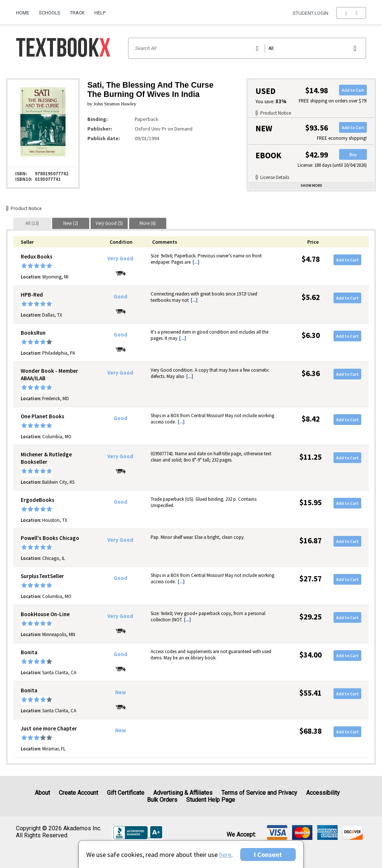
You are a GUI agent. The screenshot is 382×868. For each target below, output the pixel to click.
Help (100, 13)
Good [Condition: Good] (120, 297)
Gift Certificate (126, 793)
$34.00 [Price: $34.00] (311, 655)
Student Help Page (211, 800)
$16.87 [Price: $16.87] (311, 541)
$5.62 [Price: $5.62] (311, 297)
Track (77, 13)
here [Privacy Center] (225, 855)
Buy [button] (353, 154)
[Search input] (247, 48)
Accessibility (323, 793)
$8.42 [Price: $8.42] (311, 419)
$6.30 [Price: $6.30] (311, 335)
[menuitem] (25, 10)
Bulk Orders (162, 800)
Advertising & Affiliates (183, 793)
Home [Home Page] (23, 13)
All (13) (32, 223)
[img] (277, 832)
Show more (311, 185)
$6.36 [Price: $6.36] (311, 373)
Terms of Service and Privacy (259, 793)
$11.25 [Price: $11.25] (311, 457)
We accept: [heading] (241, 835)
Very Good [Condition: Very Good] (120, 259)
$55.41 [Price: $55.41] (311, 693)
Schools (50, 13)
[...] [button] (196, 262)
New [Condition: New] (120, 692)
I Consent (268, 855)
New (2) (71, 223)
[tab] (32, 223)
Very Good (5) (109, 223)
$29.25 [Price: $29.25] (311, 617)
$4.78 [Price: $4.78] (311, 259)
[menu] (351, 13)
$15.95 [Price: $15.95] (311, 502)
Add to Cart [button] (353, 90)
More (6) (148, 223)
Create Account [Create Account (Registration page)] (78, 793)
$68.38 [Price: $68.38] (311, 731)
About (42, 793)
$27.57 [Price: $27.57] (311, 579)
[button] (351, 13)
